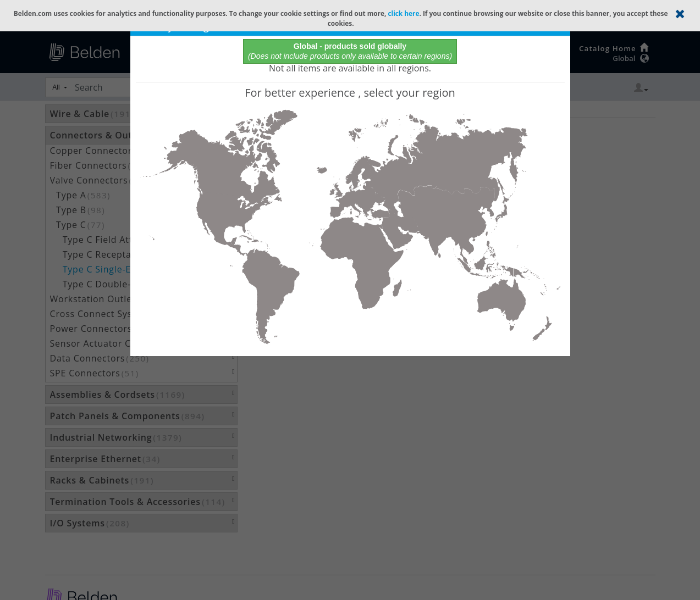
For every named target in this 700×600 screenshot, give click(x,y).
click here (403, 13)
